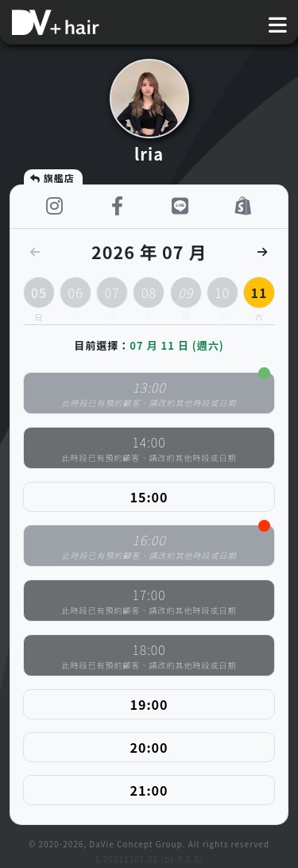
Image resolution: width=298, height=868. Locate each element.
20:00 (149, 747)
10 (223, 296)
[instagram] (54, 207)
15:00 (149, 497)
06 (75, 296)
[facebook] (117, 207)
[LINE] (181, 207)
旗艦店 (52, 178)
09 (186, 296)
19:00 (149, 704)
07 (112, 296)
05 (39, 293)
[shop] (244, 207)
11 (259, 293)
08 (149, 296)
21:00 (149, 790)
